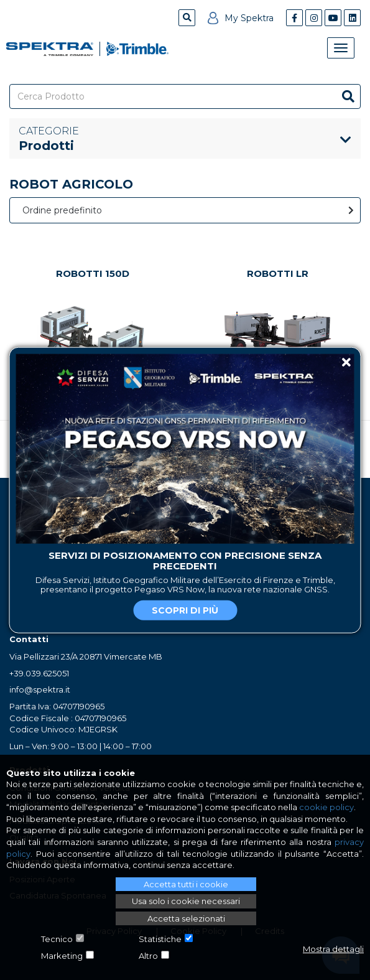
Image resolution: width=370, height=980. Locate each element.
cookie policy (326, 807)
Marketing (62, 956)
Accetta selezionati (186, 918)
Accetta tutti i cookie (186, 884)
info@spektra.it (40, 689)
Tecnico (57, 939)
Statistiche (160, 939)
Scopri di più (185, 610)
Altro (148, 956)
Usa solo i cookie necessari (186, 901)
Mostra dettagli (333, 949)
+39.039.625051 (39, 673)
